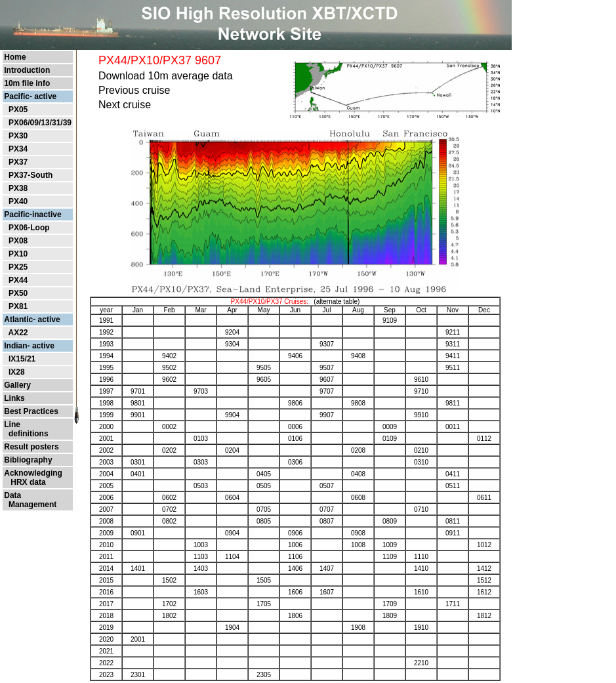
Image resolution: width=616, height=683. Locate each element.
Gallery (17, 385)
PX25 (18, 267)
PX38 (18, 188)
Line (12, 424)
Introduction (27, 70)
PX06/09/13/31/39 (40, 123)
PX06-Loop (29, 228)
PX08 (18, 241)
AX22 (18, 333)
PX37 (18, 162)
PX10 (18, 254)
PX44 (18, 280)
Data (12, 495)
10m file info (27, 83)
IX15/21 (22, 359)
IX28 (17, 372)
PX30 (18, 136)
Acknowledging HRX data (33, 478)
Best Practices (31, 411)
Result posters (31, 447)
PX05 (18, 110)
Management (30, 505)
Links (14, 398)
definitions (26, 434)
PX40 (18, 201)
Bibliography (28, 460)
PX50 (18, 293)
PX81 (18, 306)
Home (15, 57)
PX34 (18, 149)
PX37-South (31, 175)
